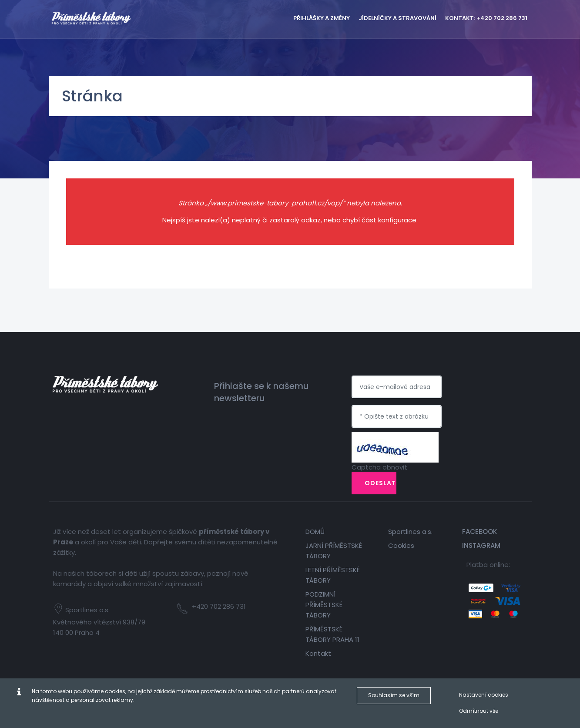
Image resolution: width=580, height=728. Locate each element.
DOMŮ (315, 532)
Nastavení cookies (484, 695)
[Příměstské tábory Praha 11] (105, 17)
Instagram (481, 545)
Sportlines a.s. (410, 532)
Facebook (479, 532)
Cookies (401, 545)
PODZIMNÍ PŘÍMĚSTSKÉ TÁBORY (324, 605)
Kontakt (318, 653)
